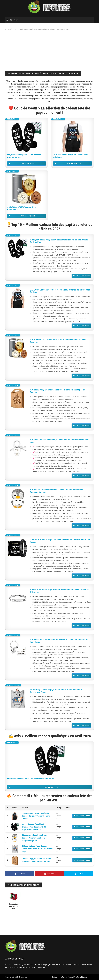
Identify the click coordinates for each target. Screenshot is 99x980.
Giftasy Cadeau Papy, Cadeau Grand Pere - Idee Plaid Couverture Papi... (37, 849)
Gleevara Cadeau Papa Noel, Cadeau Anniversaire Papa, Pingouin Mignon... (34, 838)
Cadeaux (55, 977)
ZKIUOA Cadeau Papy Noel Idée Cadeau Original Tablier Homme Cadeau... (36, 816)
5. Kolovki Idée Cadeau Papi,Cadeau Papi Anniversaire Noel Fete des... (60, 441)
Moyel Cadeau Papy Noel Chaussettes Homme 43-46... (24, 156)
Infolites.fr (9, 29)
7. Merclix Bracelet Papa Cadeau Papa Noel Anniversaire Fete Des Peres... (60, 541)
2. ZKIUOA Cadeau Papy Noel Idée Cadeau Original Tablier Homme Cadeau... (60, 291)
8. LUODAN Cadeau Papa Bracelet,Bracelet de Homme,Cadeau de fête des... (60, 591)
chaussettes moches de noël (14, 906)
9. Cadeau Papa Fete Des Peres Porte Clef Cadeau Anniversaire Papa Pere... (59, 641)
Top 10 (16, 29)
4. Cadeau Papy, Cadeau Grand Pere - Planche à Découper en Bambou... (57, 391)
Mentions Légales (81, 977)
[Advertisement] (50, 51)
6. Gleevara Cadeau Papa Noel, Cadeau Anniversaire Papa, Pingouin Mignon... (57, 491)
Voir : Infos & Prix (28, 163)
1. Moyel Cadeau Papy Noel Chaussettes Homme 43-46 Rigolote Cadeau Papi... (59, 241)
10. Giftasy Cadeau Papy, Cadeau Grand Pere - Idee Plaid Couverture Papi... (56, 691)
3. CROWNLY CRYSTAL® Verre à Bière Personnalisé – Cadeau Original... (58, 341)
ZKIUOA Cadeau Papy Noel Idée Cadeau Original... (71, 156)
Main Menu (14, 20)
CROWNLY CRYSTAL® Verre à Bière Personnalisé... (22, 208)
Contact (62, 977)
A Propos (70, 977)
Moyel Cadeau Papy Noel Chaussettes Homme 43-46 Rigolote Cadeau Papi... (34, 827)
